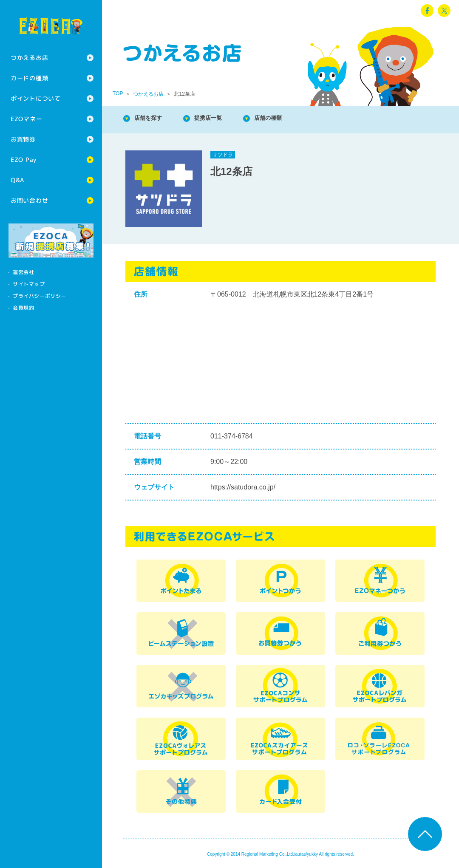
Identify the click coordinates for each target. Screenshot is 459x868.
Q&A (17, 180)
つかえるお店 (29, 58)
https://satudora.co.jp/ (243, 487)
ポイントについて (36, 98)
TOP (118, 93)
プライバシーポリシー (40, 296)
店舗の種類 (289, 119)
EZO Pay (24, 160)
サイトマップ (29, 284)
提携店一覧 (221, 119)
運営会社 (23, 272)
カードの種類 (29, 78)
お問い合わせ (29, 200)
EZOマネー (26, 119)
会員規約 (23, 308)
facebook (427, 11)
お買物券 (23, 139)
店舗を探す (153, 119)
